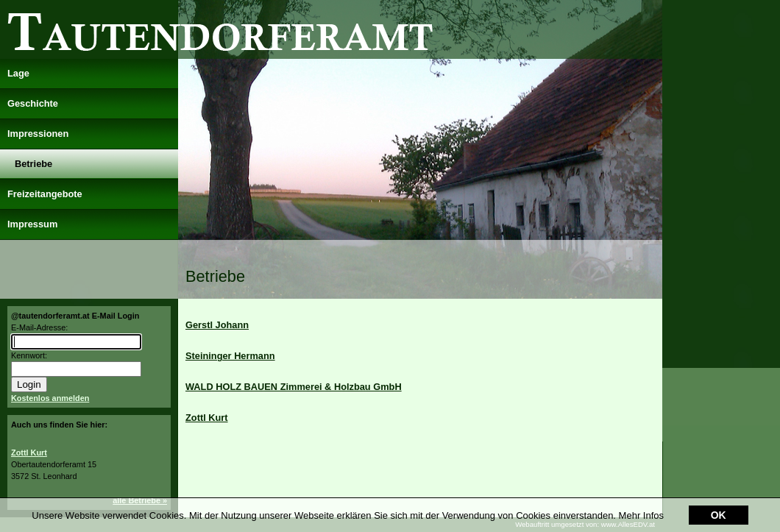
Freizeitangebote (45, 194)
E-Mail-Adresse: (39, 327)
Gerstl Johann (217, 325)
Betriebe (33, 164)
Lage (18, 73)
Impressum (32, 224)
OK (719, 497)
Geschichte (33, 103)
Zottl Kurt (29, 453)
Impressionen (38, 134)
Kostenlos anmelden (50, 398)
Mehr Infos (641, 497)
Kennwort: (29, 355)
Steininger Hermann (230, 356)
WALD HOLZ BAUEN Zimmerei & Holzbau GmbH (294, 387)
